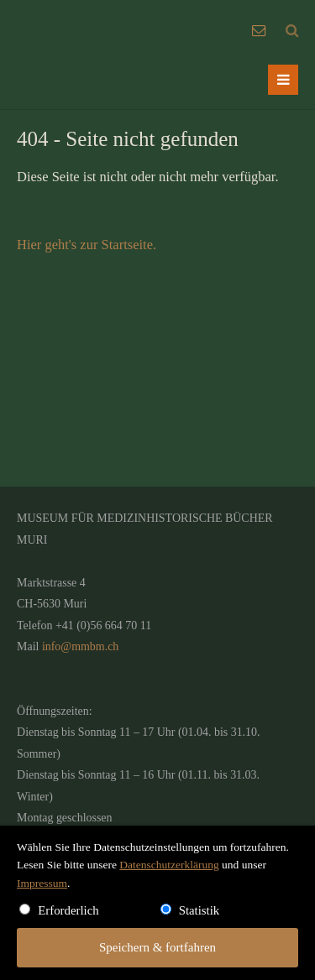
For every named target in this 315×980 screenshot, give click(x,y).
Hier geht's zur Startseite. (87, 245)
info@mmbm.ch (80, 646)
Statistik (199, 910)
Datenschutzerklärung (169, 865)
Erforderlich (68, 910)
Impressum (42, 883)
